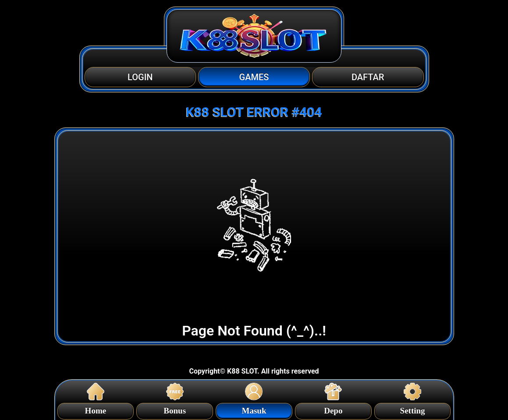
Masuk (254, 409)
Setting (413, 409)
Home (96, 409)
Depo (333, 409)
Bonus (175, 409)
